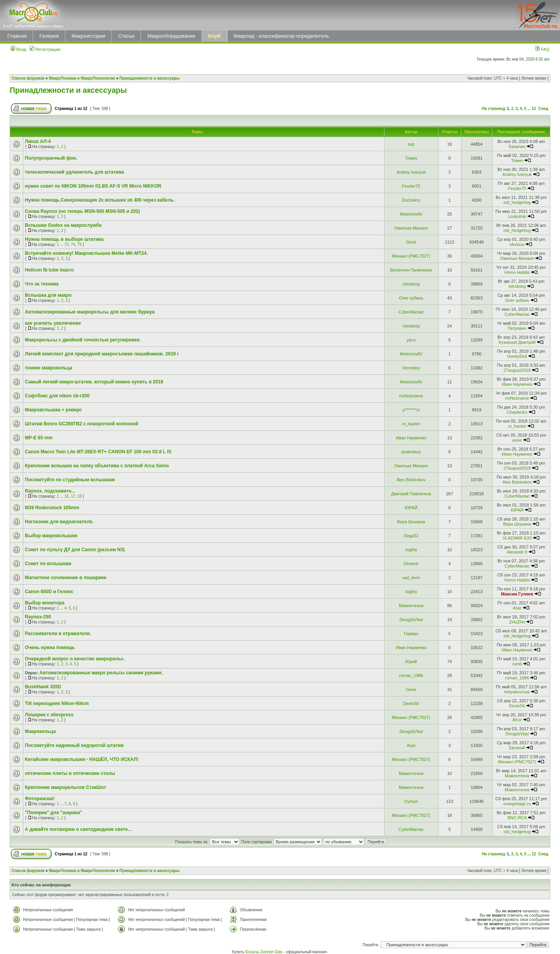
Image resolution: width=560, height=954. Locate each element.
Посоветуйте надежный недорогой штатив (74, 745)
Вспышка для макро (48, 295)
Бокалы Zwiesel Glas (264, 952)
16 (67, 496)
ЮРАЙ (411, 508)
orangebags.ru (517, 804)
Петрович (517, 328)
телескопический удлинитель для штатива (74, 172)
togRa (411, 550)
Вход (18, 49)
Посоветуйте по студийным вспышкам (70, 480)
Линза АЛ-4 (38, 141)
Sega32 (411, 536)
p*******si (411, 410)
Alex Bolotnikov (411, 480)
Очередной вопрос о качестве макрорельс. (75, 659)
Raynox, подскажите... (50, 491)
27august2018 (517, 370)
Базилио (517, 146)
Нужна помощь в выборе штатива (64, 239)
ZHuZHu (517, 622)
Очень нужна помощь (50, 648)
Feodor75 (411, 186)
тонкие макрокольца (49, 368)
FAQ (542, 49)
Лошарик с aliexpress (49, 715)
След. (544, 109)
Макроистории (88, 36)
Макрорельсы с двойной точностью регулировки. (83, 340)
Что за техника (42, 284)
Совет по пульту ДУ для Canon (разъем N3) (75, 550)
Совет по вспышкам (48, 564)
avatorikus (411, 452)
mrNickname (411, 396)
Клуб (214, 36)
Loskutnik (517, 216)
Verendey (411, 368)
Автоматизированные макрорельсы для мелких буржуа (90, 312)
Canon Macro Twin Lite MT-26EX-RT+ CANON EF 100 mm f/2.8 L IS (98, 452)
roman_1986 (411, 675)
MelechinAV (411, 214)
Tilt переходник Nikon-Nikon (57, 703)
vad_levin (411, 578)
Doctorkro (411, 200)
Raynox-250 (38, 617)
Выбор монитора (45, 603)
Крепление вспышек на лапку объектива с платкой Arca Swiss (97, 466)
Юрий (411, 662)
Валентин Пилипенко (411, 270)
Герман (411, 634)
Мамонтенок (411, 606)
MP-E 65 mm (39, 438)
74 (73, 245)
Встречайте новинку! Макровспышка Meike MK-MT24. (86, 253)
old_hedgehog (517, 202)
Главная (17, 36)
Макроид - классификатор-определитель (282, 36)
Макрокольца (40, 731)
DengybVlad (411, 620)
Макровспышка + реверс (53, 410)
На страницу (494, 109)
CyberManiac (411, 312)
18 (79, 496)
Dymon (411, 801)
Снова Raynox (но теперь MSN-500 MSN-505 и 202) (82, 211)
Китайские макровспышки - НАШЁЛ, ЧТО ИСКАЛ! (82, 759)
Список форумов (28, 78)
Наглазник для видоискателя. (59, 522)
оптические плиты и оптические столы (70, 773)
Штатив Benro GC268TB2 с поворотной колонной (82, 424)
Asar (517, 608)
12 (534, 109)
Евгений (517, 748)
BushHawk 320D (43, 687)
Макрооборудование (171, 36)
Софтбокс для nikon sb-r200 (57, 396)
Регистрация (45, 49)
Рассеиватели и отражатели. (58, 634)
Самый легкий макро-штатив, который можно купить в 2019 (94, 382)
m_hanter (411, 424)
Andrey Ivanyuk (411, 172)
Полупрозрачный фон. (51, 158)
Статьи (126, 36)
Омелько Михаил (411, 228)
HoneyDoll (517, 356)
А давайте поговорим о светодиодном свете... (78, 829)
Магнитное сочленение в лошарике (66, 578)
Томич (411, 158)
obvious (517, 244)
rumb (517, 664)
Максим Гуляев (517, 594)
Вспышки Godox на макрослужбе (63, 225)
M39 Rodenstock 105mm (52, 508)
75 (79, 245)
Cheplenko (517, 412)
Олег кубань (411, 298)
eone (517, 440)
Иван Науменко (517, 384)
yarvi (411, 340)
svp (411, 144)
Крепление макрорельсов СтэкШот (65, 787)
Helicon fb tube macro (49, 270)
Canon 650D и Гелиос (49, 592)
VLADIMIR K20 (517, 538)
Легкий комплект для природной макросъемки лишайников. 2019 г (102, 354)
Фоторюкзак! (40, 799)
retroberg (411, 284)
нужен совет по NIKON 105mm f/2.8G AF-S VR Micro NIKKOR (93, 186)
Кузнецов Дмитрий (517, 342)
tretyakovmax (517, 692)
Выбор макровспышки (51, 536)
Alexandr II (517, 552)
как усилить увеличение (53, 323)
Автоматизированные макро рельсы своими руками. (101, 673)
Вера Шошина (411, 522)
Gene (411, 242)
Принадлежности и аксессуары (150, 78)
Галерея (49, 36)
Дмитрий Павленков (411, 494)
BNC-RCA (517, 818)
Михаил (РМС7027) (411, 256)
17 (73, 496)
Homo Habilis (517, 272)
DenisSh (411, 703)
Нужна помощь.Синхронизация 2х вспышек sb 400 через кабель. (100, 200)
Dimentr (411, 564)
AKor (517, 720)
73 (67, 245)
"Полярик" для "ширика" (53, 813)
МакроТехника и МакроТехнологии (82, 78)
